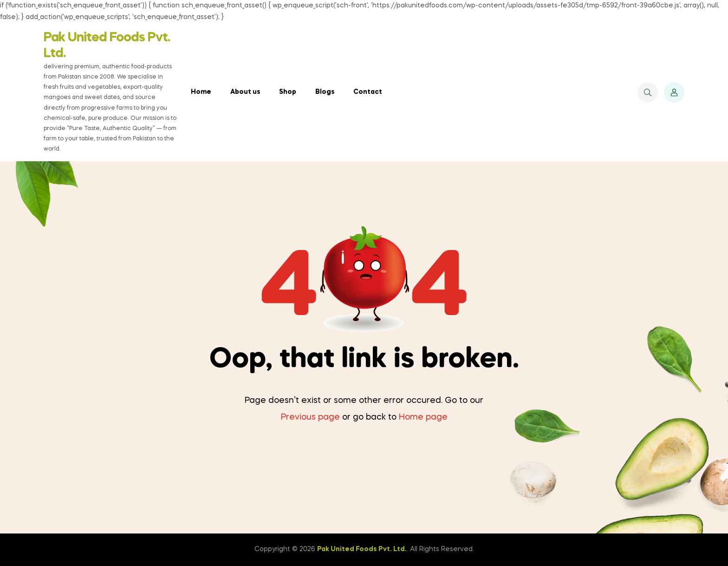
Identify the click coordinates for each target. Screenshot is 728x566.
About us (245, 92)
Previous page (310, 417)
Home (201, 92)
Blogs (325, 92)
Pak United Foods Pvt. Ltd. (362, 549)
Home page (423, 417)
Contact (368, 92)
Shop (288, 92)
